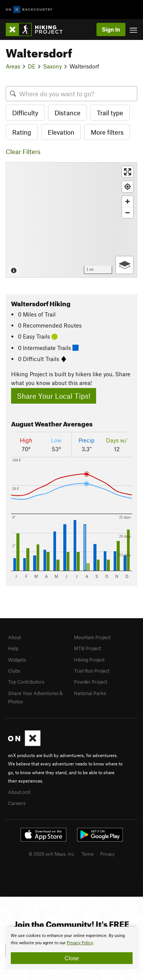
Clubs (14, 671)
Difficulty (25, 113)
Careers (17, 803)
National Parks (90, 693)
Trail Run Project (92, 671)
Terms (88, 854)
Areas (13, 66)
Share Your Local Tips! (54, 396)
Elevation (61, 132)
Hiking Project (89, 660)
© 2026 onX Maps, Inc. (52, 854)
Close (72, 958)
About (14, 637)
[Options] (125, 265)
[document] (71, 948)
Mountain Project (92, 637)
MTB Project (88, 648)
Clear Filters (23, 151)
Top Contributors (26, 682)
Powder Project (91, 682)
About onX (19, 792)
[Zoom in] (128, 201)
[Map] (71, 220)
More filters (107, 132)
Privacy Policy (80, 943)
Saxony (52, 66)
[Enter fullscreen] (128, 172)
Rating (22, 132)
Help (13, 648)
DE (32, 66)
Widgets (17, 660)
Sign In (111, 29)
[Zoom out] (128, 212)
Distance (67, 113)
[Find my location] (128, 187)
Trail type (110, 113)
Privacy (108, 854)
